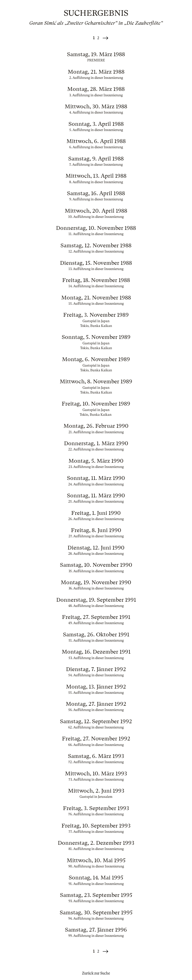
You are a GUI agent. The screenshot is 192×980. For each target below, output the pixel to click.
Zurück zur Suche (96, 973)
